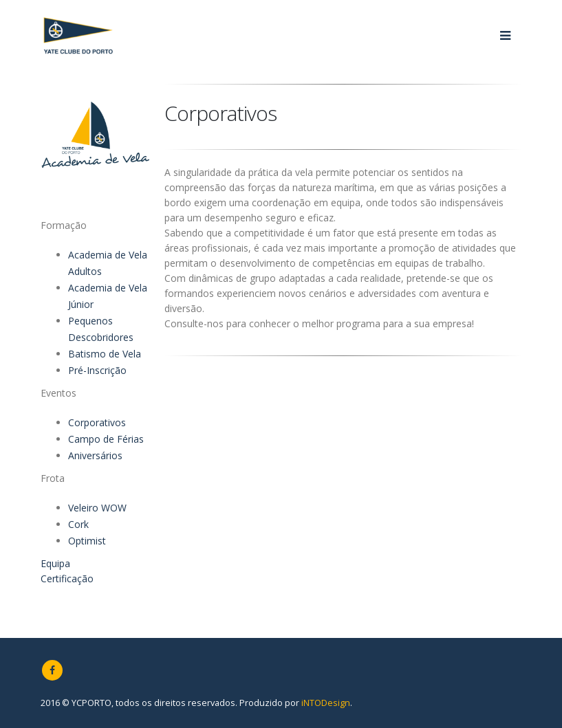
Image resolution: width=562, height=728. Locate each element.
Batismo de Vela (105, 354)
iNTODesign (326, 703)
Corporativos (97, 422)
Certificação (67, 578)
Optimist (87, 541)
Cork (78, 524)
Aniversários (95, 455)
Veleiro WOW (97, 508)
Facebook (52, 670)
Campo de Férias (106, 439)
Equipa (55, 563)
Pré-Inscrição (97, 370)
